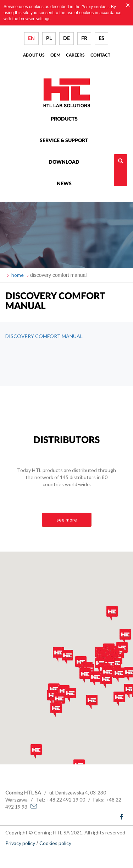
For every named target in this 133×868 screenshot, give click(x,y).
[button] (53, 697)
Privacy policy (20, 843)
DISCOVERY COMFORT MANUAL (44, 336)
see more (67, 520)
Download (64, 162)
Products (64, 119)
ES (101, 39)
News (64, 184)
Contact (100, 55)
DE (66, 39)
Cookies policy (55, 843)
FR (84, 39)
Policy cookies (95, 7)
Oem (55, 55)
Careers (75, 55)
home (17, 275)
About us (34, 55)
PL (49, 39)
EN (31, 39)
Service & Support (64, 141)
